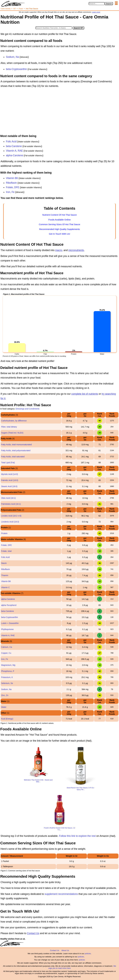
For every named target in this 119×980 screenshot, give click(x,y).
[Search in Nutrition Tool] (54, 28)
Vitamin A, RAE (14, 151)
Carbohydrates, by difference (14, 421)
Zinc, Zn (5, 695)
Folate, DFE (13, 187)
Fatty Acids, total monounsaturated (16, 445)
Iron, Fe (10, 192)
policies (88, 954)
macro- (59, 250)
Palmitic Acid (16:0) (10, 480)
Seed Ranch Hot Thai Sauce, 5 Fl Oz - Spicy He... (81, 789)
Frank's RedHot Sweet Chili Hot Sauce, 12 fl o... (59, 829)
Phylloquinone (7, 629)
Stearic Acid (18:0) (9, 486)
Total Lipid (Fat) (8, 463)
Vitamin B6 (12, 178)
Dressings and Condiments (27, 409)
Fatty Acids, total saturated (13, 457)
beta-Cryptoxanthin (16, 69)
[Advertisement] (59, 112)
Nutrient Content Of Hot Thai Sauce (60, 215)
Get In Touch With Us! (59, 234)
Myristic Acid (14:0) (9, 474)
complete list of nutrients (85, 394)
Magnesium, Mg (8, 665)
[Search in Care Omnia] (97, 4)
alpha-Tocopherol (9, 605)
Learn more (96, 12)
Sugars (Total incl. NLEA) (12, 433)
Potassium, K (7, 677)
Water (4, 707)
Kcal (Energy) (7, 719)
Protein (4, 533)
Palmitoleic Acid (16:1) (11, 504)
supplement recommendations (61, 894)
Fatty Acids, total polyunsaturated (16, 450)
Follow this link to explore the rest (77, 836)
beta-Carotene (14, 146)
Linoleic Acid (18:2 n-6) (11, 516)
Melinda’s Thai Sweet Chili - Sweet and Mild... (38, 781)
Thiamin (5, 575)
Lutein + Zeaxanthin (10, 623)
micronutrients (76, 250)
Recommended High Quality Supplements (60, 229)
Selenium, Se (7, 683)
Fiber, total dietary (9, 427)
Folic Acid (11, 142)
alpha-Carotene (15, 155)
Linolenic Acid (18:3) (10, 522)
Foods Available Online (59, 220)
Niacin (4, 563)
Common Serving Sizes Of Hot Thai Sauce (59, 224)
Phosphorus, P (8, 671)
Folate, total (6, 551)
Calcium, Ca (7, 647)
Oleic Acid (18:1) (8, 498)
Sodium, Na (12, 57)
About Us (65, 950)
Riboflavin (11, 183)
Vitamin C (5, 587)
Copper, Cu (6, 653)
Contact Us (33, 933)
